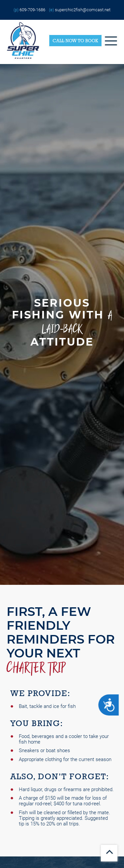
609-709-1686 (32, 10)
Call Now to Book (75, 41)
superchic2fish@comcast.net (83, 10)
